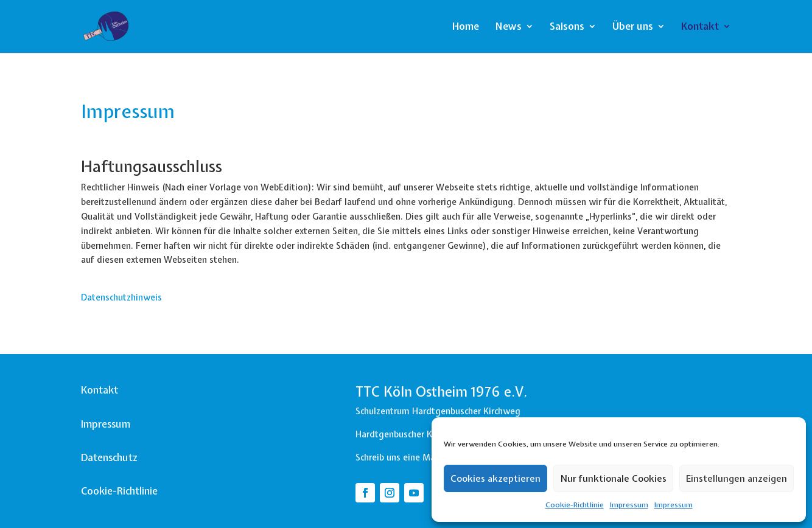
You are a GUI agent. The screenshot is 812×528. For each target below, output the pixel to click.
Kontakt (700, 27)
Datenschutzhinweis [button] (121, 297)
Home (466, 27)
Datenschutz (109, 457)
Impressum (629, 505)
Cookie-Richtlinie (575, 505)
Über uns (633, 27)
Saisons (567, 27)
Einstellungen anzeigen (737, 479)
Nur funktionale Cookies (613, 479)
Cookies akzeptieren (495, 479)
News (508, 27)
